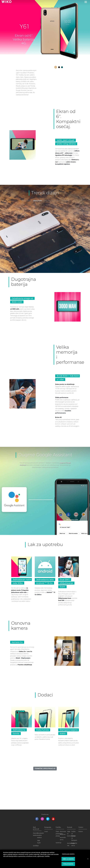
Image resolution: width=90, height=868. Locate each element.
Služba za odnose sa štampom (74, 836)
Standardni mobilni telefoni (40, 835)
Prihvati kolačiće (68, 864)
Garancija (58, 843)
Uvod (46, 831)
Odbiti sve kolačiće (68, 859)
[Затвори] (88, 859)
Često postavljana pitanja (59, 834)
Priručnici (63, 834)
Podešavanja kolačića (68, 854)
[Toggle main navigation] (86, 2)
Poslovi (81, 831)
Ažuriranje (63, 831)
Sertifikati (36, 846)
